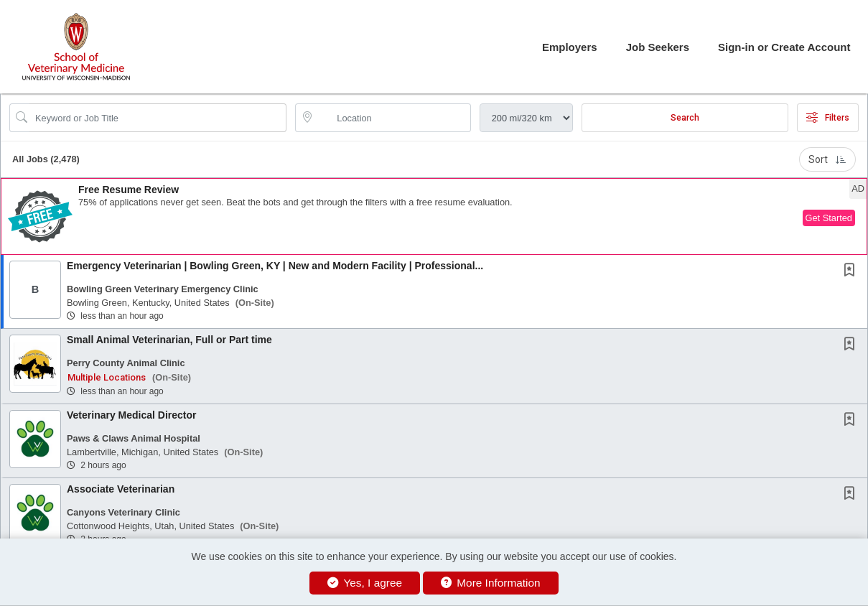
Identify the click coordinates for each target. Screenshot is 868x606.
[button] (434, 216)
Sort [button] (827, 159)
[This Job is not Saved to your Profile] (852, 271)
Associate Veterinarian (121, 489)
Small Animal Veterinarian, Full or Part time (169, 340)
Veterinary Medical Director (132, 415)
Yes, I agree (365, 583)
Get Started (829, 218)
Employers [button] (570, 47)
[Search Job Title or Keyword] (158, 118)
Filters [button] (828, 118)
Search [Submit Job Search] (685, 118)
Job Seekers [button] (658, 47)
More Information (491, 583)
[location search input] (393, 118)
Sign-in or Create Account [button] (784, 47)
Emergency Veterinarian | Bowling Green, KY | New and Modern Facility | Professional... (275, 266)
